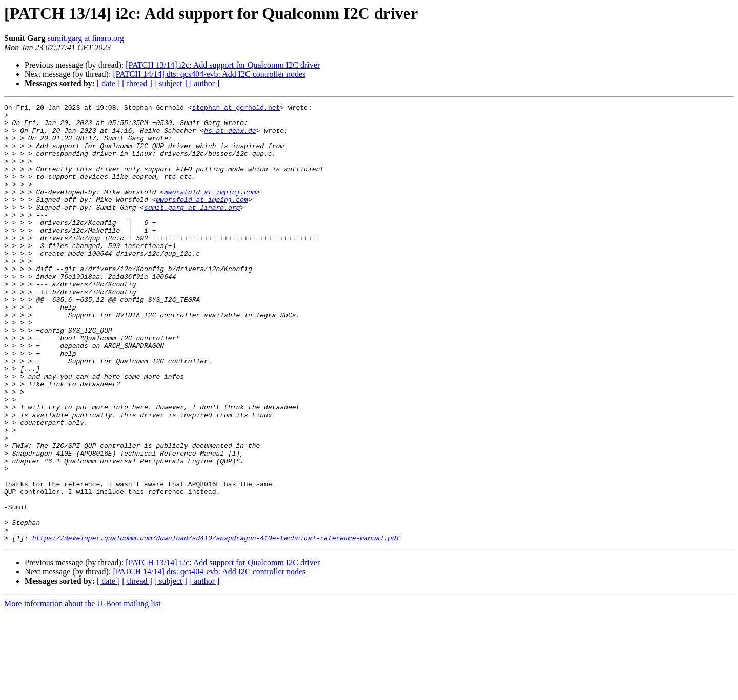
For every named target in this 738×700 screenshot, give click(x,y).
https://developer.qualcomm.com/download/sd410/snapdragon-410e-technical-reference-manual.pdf (216, 625)
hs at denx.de (230, 136)
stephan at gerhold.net (236, 109)
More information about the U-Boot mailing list (83, 691)
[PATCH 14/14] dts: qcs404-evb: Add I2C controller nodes (209, 74)
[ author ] (204, 83)
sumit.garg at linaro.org (86, 38)
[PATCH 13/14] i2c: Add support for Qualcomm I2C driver (223, 65)
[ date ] (108, 83)
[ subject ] (171, 83)
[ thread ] (137, 83)
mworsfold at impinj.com (210, 210)
